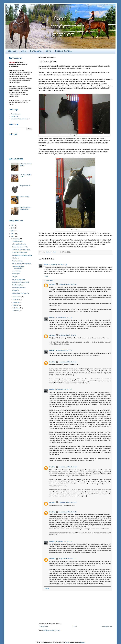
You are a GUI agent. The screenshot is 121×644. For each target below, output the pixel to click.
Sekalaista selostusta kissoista (22, 255)
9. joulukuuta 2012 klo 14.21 (68, 502)
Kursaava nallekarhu (19, 279)
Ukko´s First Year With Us (20, 293)
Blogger (82, 642)
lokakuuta (16, 300)
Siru (48, 51)
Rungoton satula (25, 186)
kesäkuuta (16, 311)
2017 (13, 225)
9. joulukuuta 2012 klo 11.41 (63, 389)
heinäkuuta (16, 308)
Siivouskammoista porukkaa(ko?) (18, 267)
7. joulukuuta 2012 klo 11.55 (63, 350)
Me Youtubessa (15, 114)
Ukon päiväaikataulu (19, 288)
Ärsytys (15, 277)
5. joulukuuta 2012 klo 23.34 (68, 284)
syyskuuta (16, 302)
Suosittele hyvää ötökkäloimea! (25, 208)
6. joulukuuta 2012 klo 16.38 (68, 335)
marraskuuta (17, 297)
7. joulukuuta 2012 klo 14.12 (68, 362)
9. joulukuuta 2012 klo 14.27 (68, 512)
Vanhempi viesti (107, 627)
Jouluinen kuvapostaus (20, 252)
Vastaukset (49, 280)
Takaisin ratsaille (18, 241)
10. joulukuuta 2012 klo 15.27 (68, 559)
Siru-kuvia (16, 258)
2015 (13, 228)
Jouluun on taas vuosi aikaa (21, 250)
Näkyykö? (15, 291)
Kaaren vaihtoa (24, 197)
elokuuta (16, 305)
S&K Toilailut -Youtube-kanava (20, 119)
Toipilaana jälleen (18, 285)
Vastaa (46, 276)
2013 (13, 234)
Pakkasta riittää (17, 261)
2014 (13, 231)
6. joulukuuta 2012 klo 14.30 (63, 318)
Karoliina (36, 51)
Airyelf (67, 642)
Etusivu (12, 51)
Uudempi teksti (44, 627)
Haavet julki (16, 274)
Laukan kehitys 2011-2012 (21, 282)
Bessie (46, 264)
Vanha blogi (14, 116)
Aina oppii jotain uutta (19, 244)
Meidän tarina (63, 51)
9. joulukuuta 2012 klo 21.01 (63, 541)
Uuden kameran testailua (20, 247)
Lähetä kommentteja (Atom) (51, 630)
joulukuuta (16, 239)
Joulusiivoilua (17, 271)
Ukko (23, 51)
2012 (13, 236)
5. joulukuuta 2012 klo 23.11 (58, 264)
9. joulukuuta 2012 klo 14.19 (68, 467)
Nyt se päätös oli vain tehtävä (22, 264)
